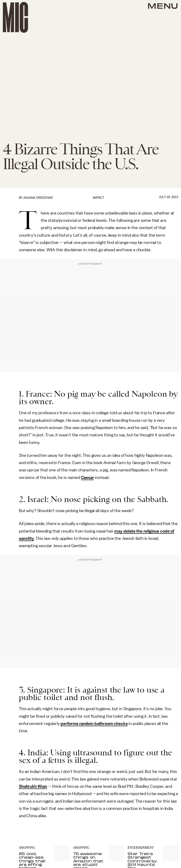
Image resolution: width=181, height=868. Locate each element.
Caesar (88, 478)
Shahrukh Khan (33, 786)
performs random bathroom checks (94, 724)
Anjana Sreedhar (38, 198)
